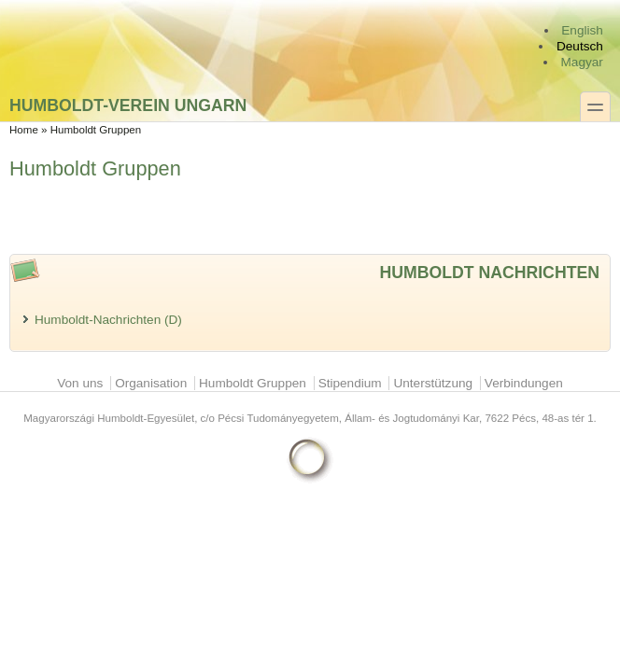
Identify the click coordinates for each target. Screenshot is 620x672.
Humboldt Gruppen (253, 383)
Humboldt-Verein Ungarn (128, 105)
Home (24, 130)
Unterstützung (433, 383)
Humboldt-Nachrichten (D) (108, 320)
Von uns (80, 383)
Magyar (582, 62)
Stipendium (350, 383)
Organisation (151, 383)
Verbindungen (524, 383)
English (582, 30)
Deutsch (580, 46)
